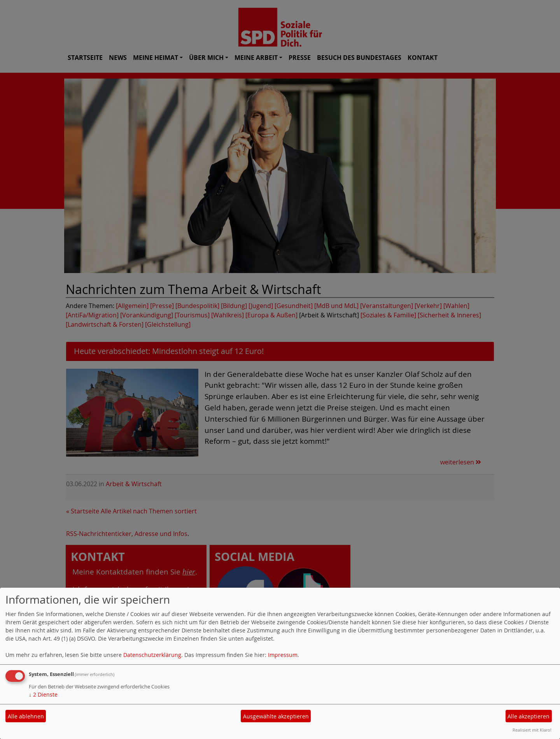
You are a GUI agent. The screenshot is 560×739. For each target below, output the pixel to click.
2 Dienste (43, 694)
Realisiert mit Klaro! (532, 730)
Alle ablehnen (26, 716)
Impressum (283, 655)
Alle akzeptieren (528, 716)
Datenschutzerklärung (152, 655)
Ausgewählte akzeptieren (276, 716)
